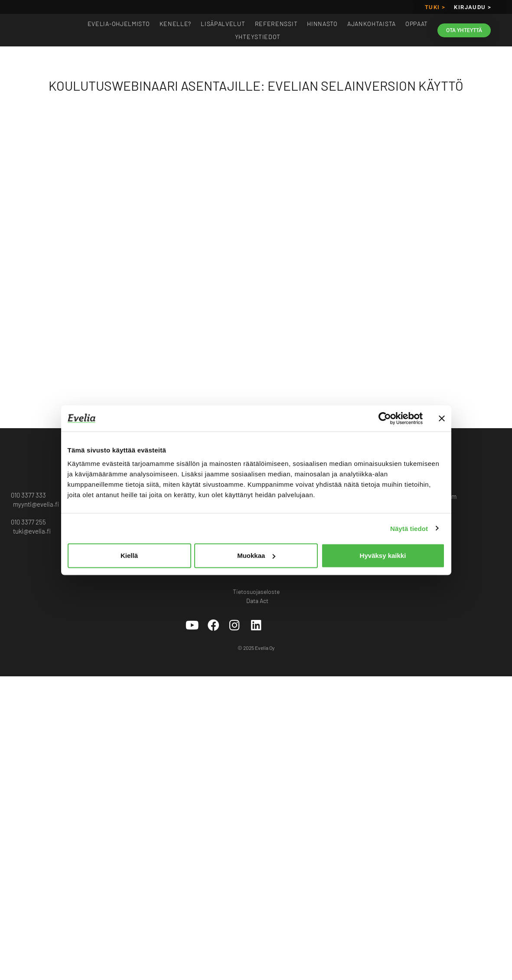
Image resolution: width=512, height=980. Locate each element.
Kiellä (129, 556)
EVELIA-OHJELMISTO (119, 24)
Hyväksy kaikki (383, 556)
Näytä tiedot (409, 528)
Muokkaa (256, 556)
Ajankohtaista (372, 24)
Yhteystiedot (258, 37)
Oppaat (417, 24)
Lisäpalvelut (223, 24)
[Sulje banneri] (442, 418)
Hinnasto (322, 24)
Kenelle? (176, 24)
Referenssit (276, 24)
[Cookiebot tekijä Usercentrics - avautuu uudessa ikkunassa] (385, 418)
